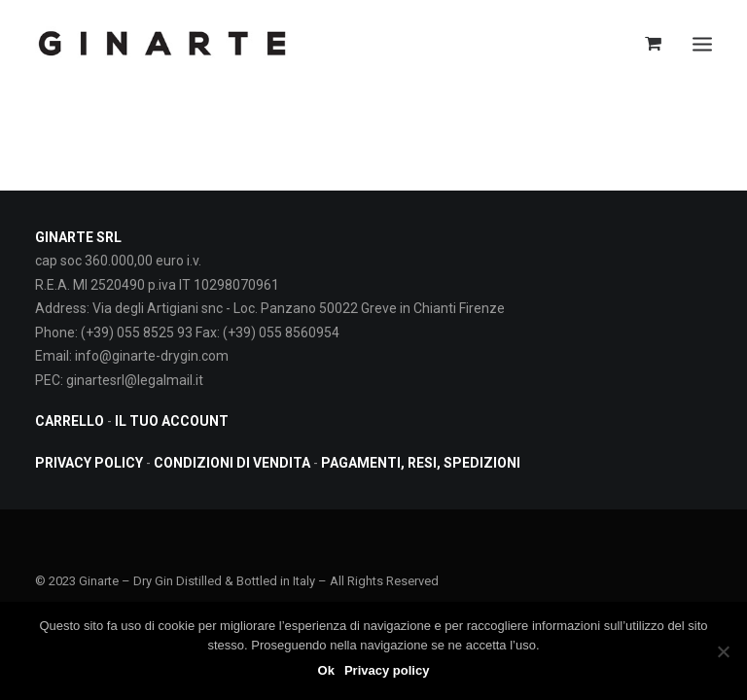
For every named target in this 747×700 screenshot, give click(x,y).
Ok (326, 670)
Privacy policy (387, 670)
